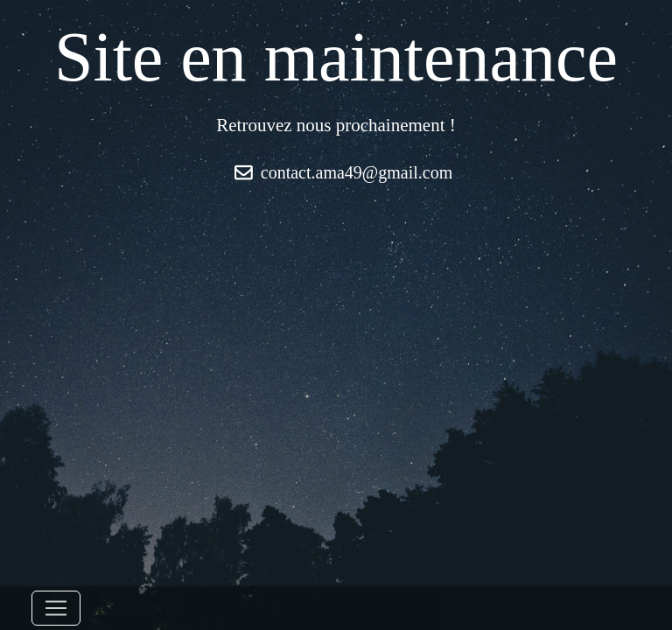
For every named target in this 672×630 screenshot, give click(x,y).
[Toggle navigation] (56, 608)
